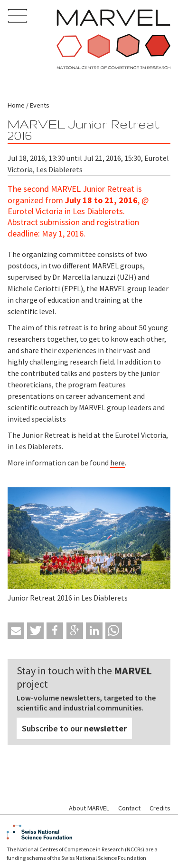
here (117, 463)
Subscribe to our (74, 728)
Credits (160, 808)
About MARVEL (89, 808)
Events (40, 105)
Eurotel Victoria (141, 435)
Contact (129, 808)
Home (16, 105)
